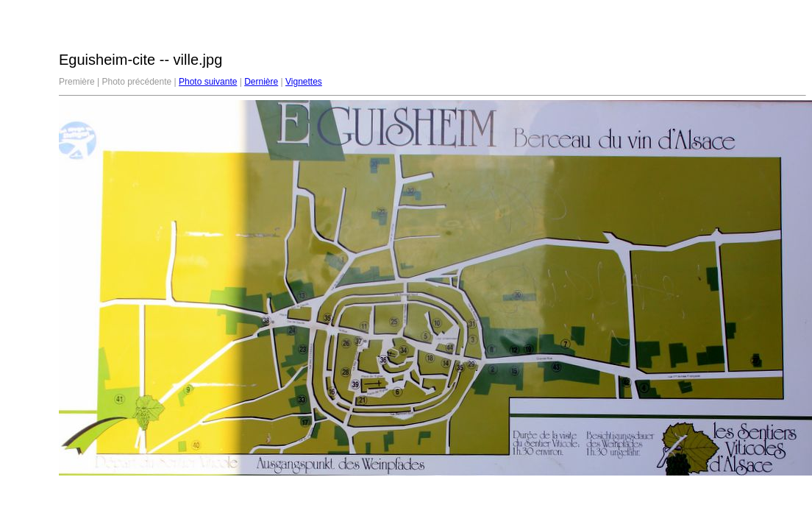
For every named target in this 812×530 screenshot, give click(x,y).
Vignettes (304, 82)
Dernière (261, 82)
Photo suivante (208, 82)
